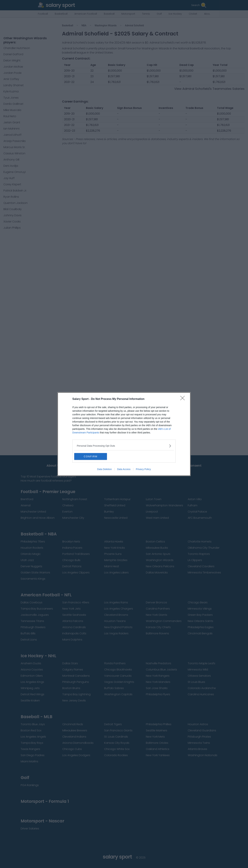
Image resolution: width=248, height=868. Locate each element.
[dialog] (124, 434)
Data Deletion (104, 469)
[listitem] (124, 446)
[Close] (184, 399)
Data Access (124, 469)
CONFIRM (91, 456)
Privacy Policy (143, 469)
